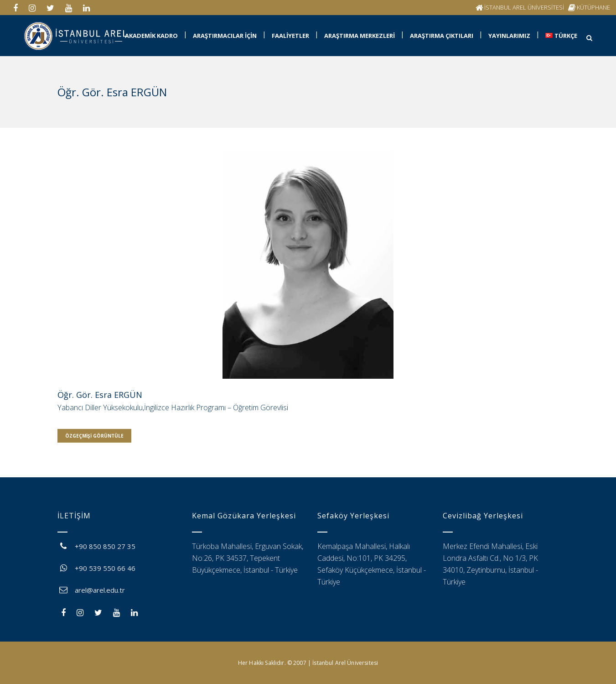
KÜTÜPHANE (593, 7)
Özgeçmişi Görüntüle (94, 436)
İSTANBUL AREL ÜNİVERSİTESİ (524, 7)
